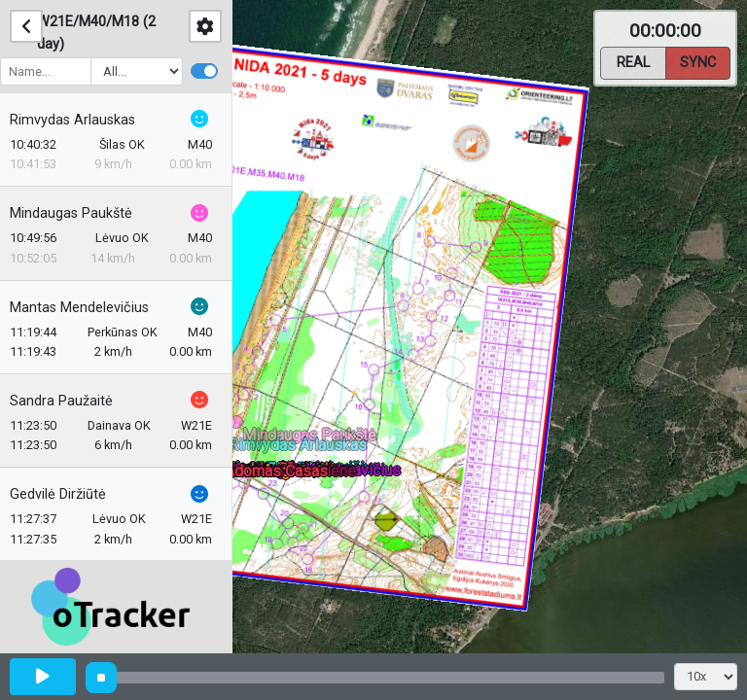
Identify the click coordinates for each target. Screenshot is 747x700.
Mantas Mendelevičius (89, 308)
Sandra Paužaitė (71, 401)
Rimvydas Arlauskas (82, 120)
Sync (698, 61)
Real (633, 61)
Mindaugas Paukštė (81, 213)
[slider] (101, 678)
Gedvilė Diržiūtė (68, 494)
